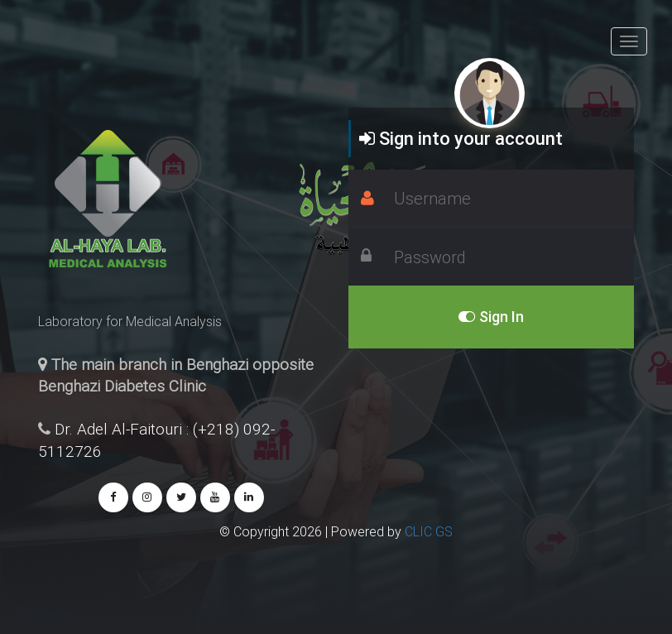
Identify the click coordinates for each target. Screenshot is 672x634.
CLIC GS (429, 531)
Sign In (491, 317)
